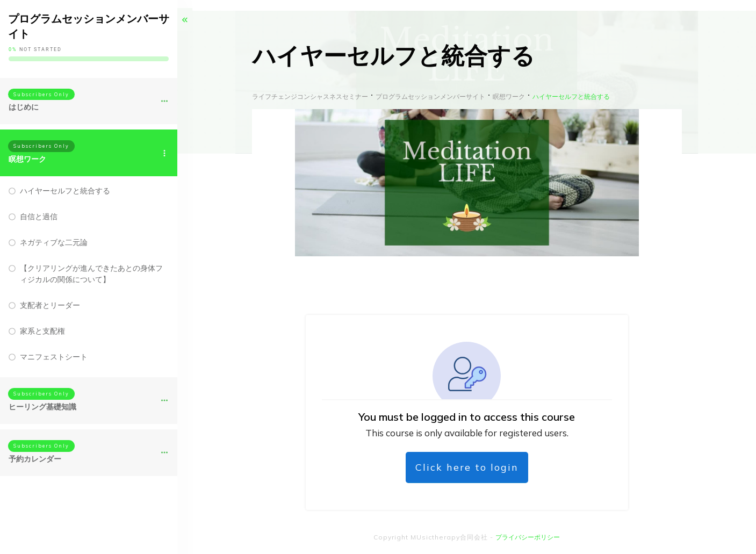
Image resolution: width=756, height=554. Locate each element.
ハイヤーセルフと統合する (65, 191)
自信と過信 (39, 217)
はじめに (24, 107)
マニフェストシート (54, 357)
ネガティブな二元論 (54, 242)
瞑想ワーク (27, 159)
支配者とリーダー (50, 305)
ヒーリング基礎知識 (42, 407)
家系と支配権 (42, 331)
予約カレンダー (35, 459)
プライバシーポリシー (528, 537)
